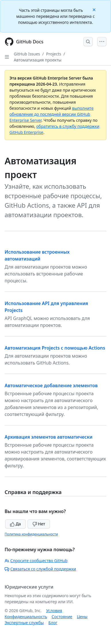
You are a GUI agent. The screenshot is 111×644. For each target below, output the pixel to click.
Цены (82, 617)
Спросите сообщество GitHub (36, 561)
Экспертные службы (24, 623)
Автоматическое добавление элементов (51, 385)
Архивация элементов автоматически (49, 437)
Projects (54, 54)
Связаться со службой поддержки (40, 569)
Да (15, 524)
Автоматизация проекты (38, 60)
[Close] (95, 9)
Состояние (62, 617)
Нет (39, 524)
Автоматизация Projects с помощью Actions (55, 348)
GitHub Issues (27, 54)
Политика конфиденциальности (31, 534)
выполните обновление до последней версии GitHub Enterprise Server (51, 114)
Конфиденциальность (26, 617)
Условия (54, 611)
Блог (53, 623)
